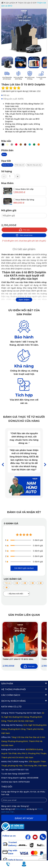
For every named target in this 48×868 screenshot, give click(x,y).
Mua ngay (24, 230)
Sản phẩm (10, 3)
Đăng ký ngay (24, 818)
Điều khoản (21, 809)
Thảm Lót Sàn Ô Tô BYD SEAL (18, 659)
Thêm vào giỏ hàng (24, 235)
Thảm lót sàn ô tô (26, 3)
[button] (45, 465)
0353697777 (23, 774)
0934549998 (33, 778)
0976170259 (24, 782)
